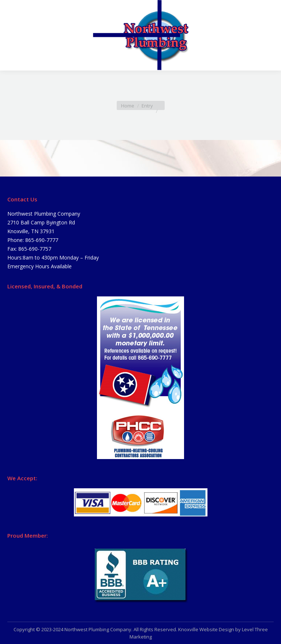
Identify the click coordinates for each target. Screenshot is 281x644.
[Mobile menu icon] (12, 35)
